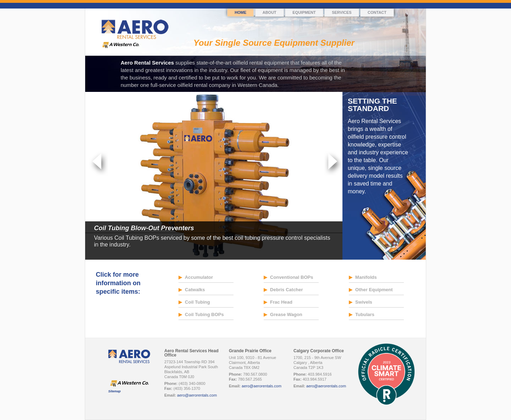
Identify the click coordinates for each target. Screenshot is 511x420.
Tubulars (362, 314)
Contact (377, 12)
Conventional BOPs (289, 277)
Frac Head (278, 302)
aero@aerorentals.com (197, 395)
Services (342, 12)
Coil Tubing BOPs (201, 314)
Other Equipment (371, 290)
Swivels (361, 302)
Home (240, 12)
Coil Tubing (194, 302)
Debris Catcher (283, 290)
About (270, 12)
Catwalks (192, 290)
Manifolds (363, 277)
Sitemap (114, 391)
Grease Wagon (283, 314)
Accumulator (196, 277)
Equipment (304, 12)
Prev (98, 163)
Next (333, 163)
